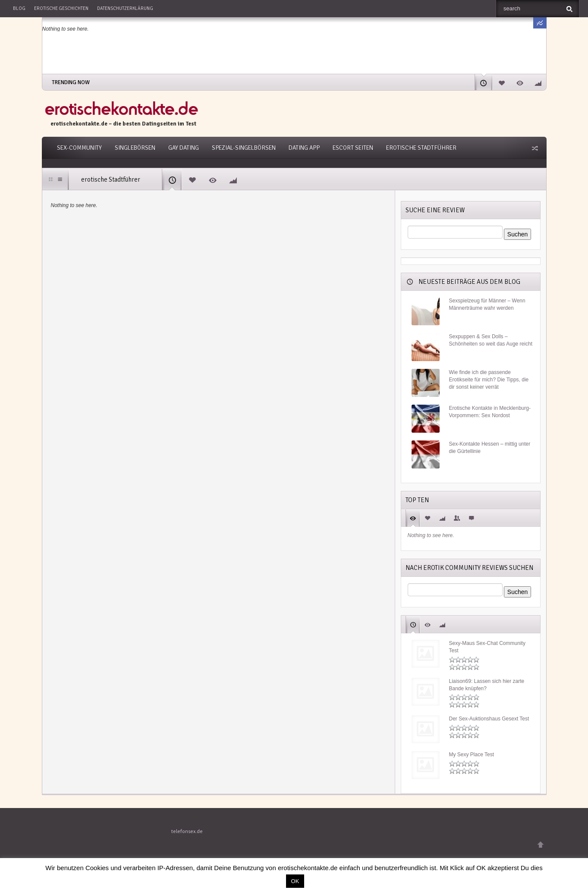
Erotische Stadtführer (421, 148)
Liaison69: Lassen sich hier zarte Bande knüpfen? (487, 685)
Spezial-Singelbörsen (244, 148)
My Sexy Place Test (472, 755)
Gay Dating (184, 148)
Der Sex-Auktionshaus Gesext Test (489, 719)
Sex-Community (79, 148)
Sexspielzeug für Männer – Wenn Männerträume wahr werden (487, 304)
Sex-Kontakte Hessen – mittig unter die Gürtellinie (490, 448)
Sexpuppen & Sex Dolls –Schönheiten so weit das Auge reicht (491, 340)
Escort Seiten (353, 148)
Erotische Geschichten (61, 8)
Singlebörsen (135, 148)
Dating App (304, 148)
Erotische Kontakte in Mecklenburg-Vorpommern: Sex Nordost (490, 412)
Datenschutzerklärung (125, 8)
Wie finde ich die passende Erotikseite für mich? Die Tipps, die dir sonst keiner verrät (489, 380)
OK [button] (295, 881)
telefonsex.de (187, 832)
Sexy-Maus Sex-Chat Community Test (487, 647)
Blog (19, 8)
